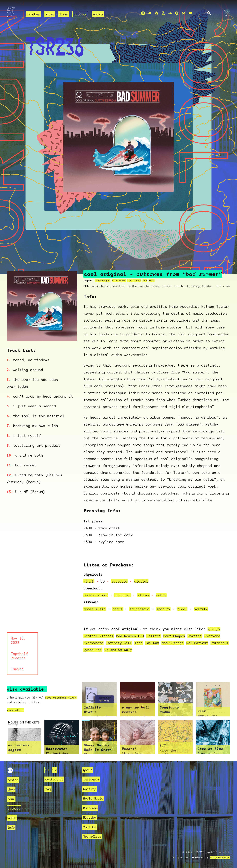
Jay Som (157, 643)
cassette (121, 581)
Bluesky (91, 817)
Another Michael (100, 636)
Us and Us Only (143, 650)
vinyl (89, 581)
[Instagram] (163, 13)
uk (55, 770)
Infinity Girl (122, 643)
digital (144, 581)
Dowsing (203, 636)
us (48, 770)
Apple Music (95, 798)
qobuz (166, 595)
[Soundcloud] (170, 13)
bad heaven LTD (134, 636)
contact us (56, 779)
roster (34, 14)
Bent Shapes (181, 636)
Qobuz (88, 770)
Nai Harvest (206, 643)
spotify (168, 609)
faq (48, 789)
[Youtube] (190, 13)
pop (150, 281)
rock (158, 281)
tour (64, 14)
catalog (81, 14)
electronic (121, 281)
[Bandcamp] (150, 13)
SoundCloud (94, 836)
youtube (208, 609)
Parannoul (93, 650)
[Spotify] (177, 13)
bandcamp (125, 595)
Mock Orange (179, 643)
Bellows (159, 636)
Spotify (91, 789)
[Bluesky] (184, 13)
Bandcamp (92, 808)
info (12, 827)
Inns (143, 643)
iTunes (147, 595)
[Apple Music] (143, 13)
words (99, 14)
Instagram (93, 779)
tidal (188, 609)
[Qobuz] (157, 13)
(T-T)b (214, 629)
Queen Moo (115, 650)
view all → (16, 710)
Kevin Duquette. (219, 857)
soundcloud (143, 609)
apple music (96, 609)
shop (50, 14)
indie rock (138, 281)
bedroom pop (104, 281)
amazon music (97, 595)
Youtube (91, 827)
